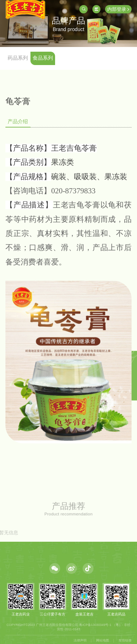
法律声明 (80, 640)
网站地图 (103, 640)
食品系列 (43, 58)
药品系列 (18, 58)
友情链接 (125, 640)
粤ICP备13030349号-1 (95, 624)
